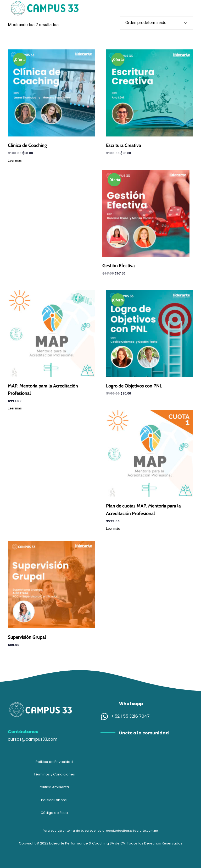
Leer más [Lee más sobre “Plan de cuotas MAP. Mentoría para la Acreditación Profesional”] (113, 529)
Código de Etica (54, 813)
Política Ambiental (54, 787)
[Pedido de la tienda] (153, 23)
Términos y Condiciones (54, 774)
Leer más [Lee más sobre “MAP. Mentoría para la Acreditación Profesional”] (15, 408)
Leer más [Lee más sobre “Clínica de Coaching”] (15, 160)
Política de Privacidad (54, 762)
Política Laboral (54, 800)
